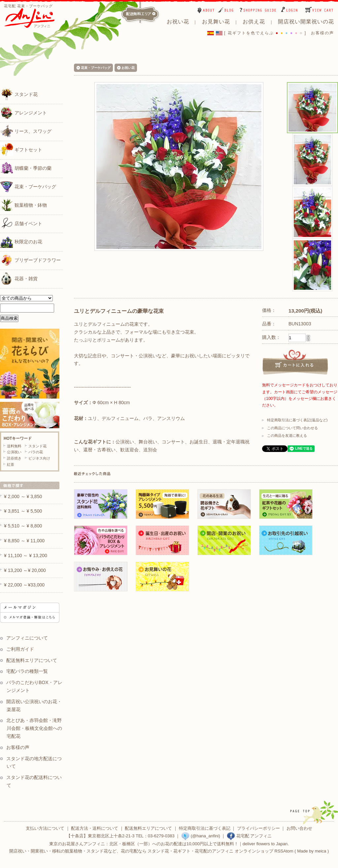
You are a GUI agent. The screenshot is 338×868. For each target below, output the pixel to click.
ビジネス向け (39, 458)
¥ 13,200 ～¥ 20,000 (25, 570)
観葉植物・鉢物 (23, 205)
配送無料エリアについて (32, 660)
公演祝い (14, 452)
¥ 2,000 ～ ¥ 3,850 (23, 496)
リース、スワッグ (26, 131)
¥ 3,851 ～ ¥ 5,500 (23, 511)
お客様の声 (322, 33)
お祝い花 (128, 68)
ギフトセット (21, 149)
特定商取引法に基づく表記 (205, 828)
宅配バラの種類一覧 (27, 671)
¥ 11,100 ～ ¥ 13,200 (26, 555)
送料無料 (14, 446)
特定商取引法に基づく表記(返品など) (297, 420)
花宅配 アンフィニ (249, 836)
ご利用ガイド (20, 649)
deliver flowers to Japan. (266, 844)
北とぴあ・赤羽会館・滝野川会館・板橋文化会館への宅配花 (34, 728)
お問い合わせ (299, 828)
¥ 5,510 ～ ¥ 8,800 (23, 526)
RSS (279, 851)
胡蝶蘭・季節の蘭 (26, 168)
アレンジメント (23, 112)
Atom (288, 851)
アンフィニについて (27, 638)
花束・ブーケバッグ (28, 186)
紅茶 (11, 464)
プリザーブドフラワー (30, 260)
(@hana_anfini (200, 836)
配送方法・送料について (95, 828)
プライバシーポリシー (258, 828)
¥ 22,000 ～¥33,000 (24, 585)
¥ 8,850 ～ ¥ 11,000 (24, 541)
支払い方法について (45, 828)
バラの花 (36, 452)
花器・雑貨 (19, 278)
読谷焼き (14, 458)
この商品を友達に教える (287, 435)
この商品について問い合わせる (292, 428)
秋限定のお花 (21, 241)
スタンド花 (19, 94)
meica (321, 851)
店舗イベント (21, 223)
